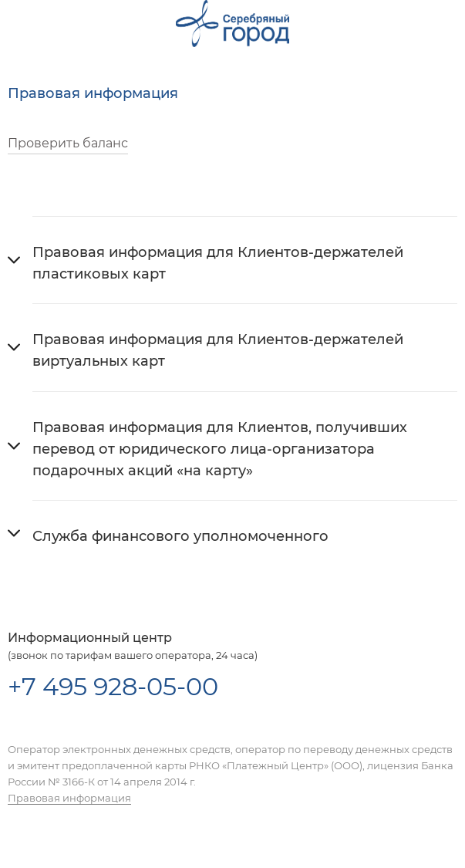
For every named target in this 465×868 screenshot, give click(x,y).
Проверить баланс (68, 143)
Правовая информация (69, 798)
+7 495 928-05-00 (113, 686)
